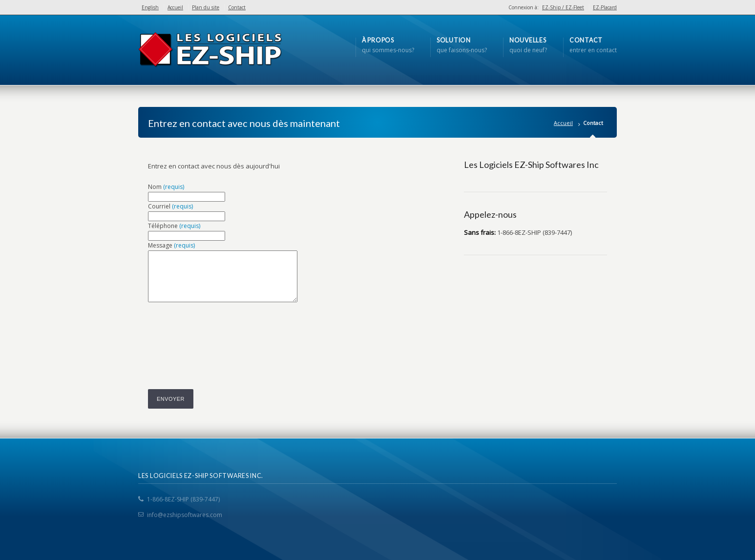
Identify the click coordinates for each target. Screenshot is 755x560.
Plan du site (206, 7)
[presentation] (222, 331)
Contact (237, 7)
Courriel (170, 206)
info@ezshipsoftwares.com (185, 515)
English (150, 7)
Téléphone (174, 226)
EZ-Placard (605, 7)
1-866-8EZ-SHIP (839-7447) (183, 499)
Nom (166, 187)
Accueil (175, 7)
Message (171, 245)
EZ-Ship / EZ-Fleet (563, 7)
